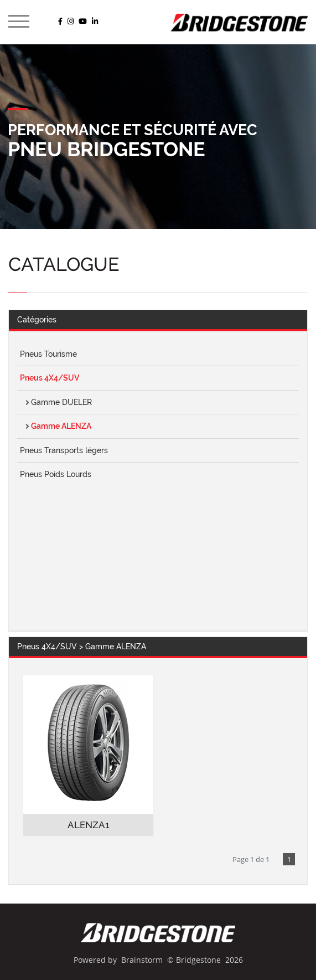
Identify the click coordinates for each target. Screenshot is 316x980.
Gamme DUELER (61, 402)
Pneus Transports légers (64, 450)
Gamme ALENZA (61, 426)
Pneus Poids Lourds (56, 474)
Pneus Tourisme (48, 354)
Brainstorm (142, 960)
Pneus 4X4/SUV (50, 378)
